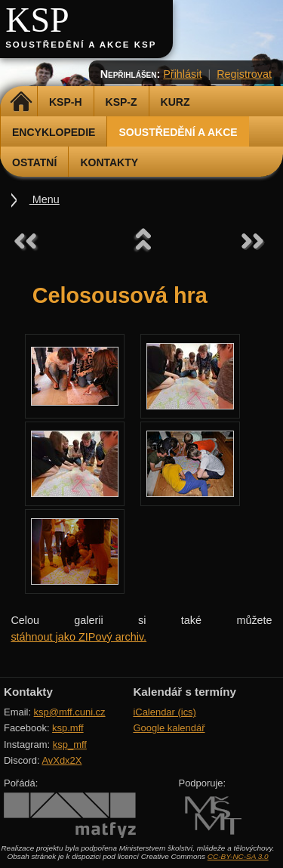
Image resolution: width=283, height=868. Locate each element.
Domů (21, 102)
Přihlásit (182, 74)
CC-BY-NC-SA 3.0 (238, 856)
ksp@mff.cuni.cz (70, 712)
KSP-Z (122, 102)
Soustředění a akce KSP (81, 45)
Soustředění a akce (178, 132)
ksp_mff (70, 744)
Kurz (175, 102)
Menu (45, 199)
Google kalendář (169, 728)
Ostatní (34, 162)
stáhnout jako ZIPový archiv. (78, 637)
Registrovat (244, 74)
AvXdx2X (62, 760)
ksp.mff (68, 728)
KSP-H (66, 102)
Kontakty (109, 162)
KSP (37, 20)
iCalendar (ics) (165, 712)
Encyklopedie (54, 132)
